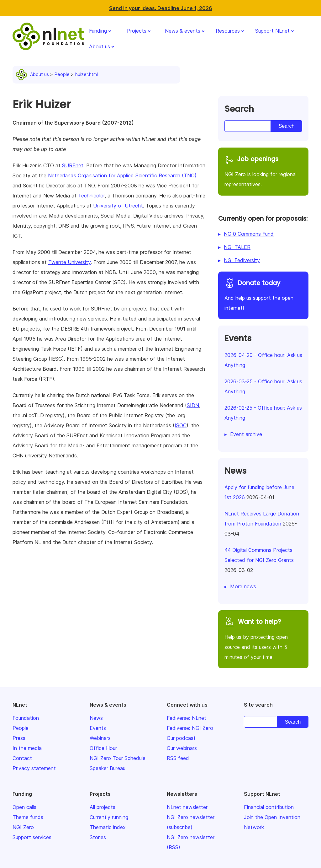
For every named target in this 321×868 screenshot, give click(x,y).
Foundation (26, 718)
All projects (103, 807)
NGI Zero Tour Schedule (118, 758)
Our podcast (181, 738)
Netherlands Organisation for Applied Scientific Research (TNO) (122, 175)
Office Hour (103, 748)
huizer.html (87, 74)
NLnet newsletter (187, 807)
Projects (137, 31)
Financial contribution (269, 807)
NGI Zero (23, 827)
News (96, 718)
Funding (98, 31)
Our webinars (182, 748)
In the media (27, 748)
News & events (183, 31)
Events (98, 728)
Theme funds (28, 817)
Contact (22, 758)
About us (100, 46)
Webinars (100, 738)
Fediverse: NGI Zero (190, 728)
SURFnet (73, 165)
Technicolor (91, 196)
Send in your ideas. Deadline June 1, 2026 (161, 8)
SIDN (193, 405)
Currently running (109, 817)
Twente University (69, 262)
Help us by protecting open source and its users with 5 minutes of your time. (263, 638)
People (62, 74)
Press (19, 738)
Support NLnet (272, 31)
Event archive (246, 434)
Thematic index (108, 827)
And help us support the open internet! (263, 295)
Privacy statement (34, 768)
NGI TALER (237, 247)
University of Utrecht (118, 206)
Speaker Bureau (108, 768)
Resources (228, 31)
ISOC (181, 425)
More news (243, 586)
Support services (32, 837)
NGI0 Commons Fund (249, 234)
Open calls (24, 807)
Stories (98, 837)
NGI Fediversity (242, 260)
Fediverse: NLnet (187, 718)
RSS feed (178, 758)
